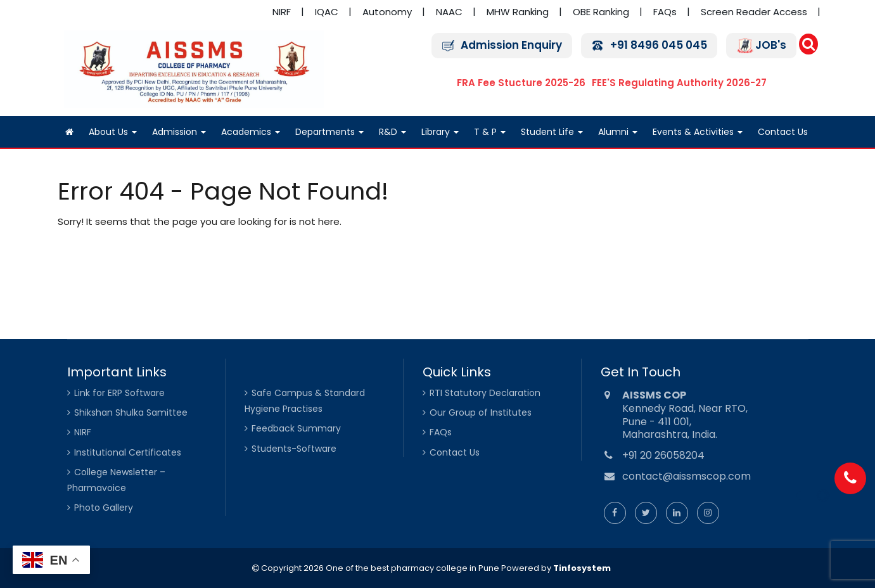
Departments (329, 132)
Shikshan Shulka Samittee (131, 412)
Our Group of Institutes (481, 412)
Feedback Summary (296, 428)
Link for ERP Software (119, 393)
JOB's (771, 45)
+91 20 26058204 (663, 455)
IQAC (327, 12)
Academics (251, 132)
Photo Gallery (104, 508)
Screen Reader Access (754, 12)
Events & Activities (698, 132)
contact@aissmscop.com (687, 476)
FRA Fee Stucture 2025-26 (521, 83)
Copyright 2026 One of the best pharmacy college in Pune (379, 568)
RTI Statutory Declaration (485, 393)
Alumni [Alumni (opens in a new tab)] (618, 132)
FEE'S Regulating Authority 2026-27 (679, 83)
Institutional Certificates (128, 452)
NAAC (449, 12)
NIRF (282, 12)
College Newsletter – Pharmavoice (116, 480)
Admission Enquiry (511, 45)
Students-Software (294, 449)
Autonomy (387, 12)
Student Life (552, 132)
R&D (393, 132)
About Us (113, 132)
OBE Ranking (601, 12)
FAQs (665, 12)
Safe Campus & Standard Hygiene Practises (305, 401)
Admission (179, 132)
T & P (490, 132)
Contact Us (783, 132)
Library (440, 132)
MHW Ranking (518, 12)
